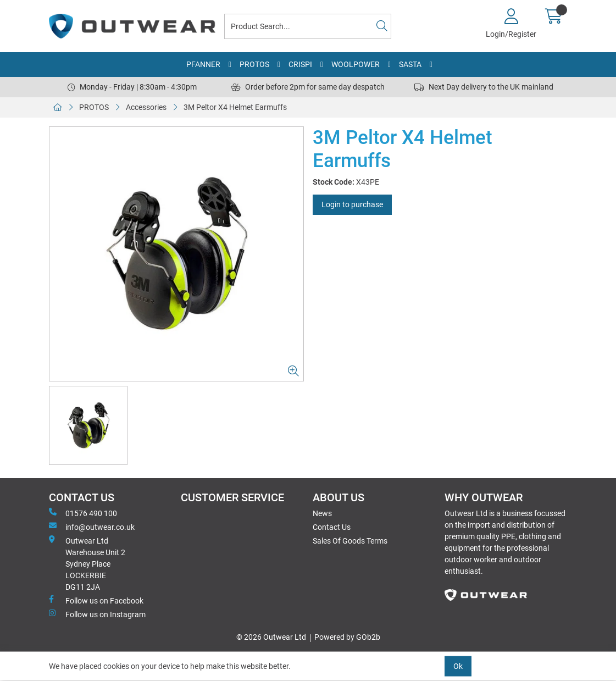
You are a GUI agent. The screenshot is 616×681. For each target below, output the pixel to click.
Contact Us (332, 527)
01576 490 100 (83, 513)
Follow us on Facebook (96, 600)
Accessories (146, 107)
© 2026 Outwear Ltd (271, 637)
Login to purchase (352, 204)
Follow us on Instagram (97, 614)
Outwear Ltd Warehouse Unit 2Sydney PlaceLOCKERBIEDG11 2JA (87, 563)
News (322, 513)
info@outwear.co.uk (92, 527)
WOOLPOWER (356, 64)
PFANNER (203, 64)
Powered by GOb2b (347, 637)
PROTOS (254, 64)
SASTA (410, 64)
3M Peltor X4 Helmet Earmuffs (235, 107)
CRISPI (300, 64)
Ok (458, 666)
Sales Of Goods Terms (350, 541)
